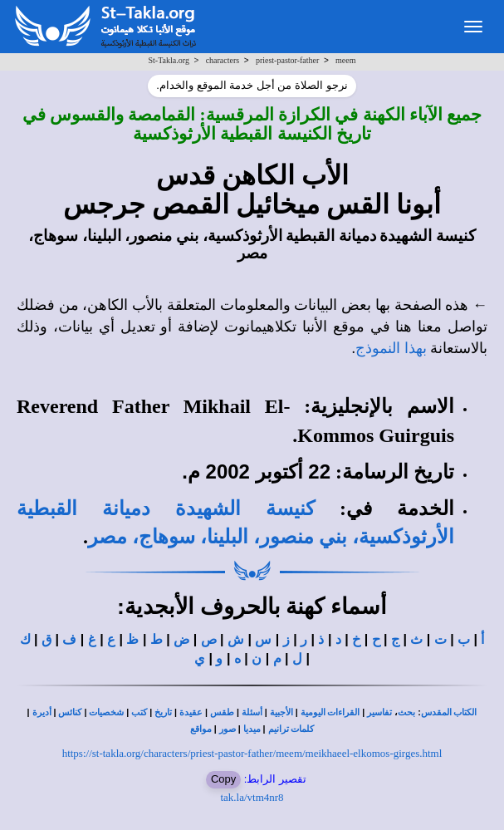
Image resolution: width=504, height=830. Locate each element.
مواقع (201, 729)
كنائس (70, 712)
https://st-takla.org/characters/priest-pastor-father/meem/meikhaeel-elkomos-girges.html (252, 753)
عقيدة (191, 712)
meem (345, 60)
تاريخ (163, 712)
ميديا (252, 729)
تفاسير (379, 712)
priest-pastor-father (287, 60)
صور (228, 729)
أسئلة (252, 712)
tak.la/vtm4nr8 (252, 797)
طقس (222, 712)
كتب (139, 712)
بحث (406, 712)
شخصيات (106, 712)
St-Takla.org (169, 60)
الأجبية (281, 712)
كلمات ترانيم (291, 729)
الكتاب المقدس (449, 712)
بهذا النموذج (391, 348)
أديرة (42, 712)
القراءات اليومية (330, 712)
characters (223, 60)
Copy (223, 779)
